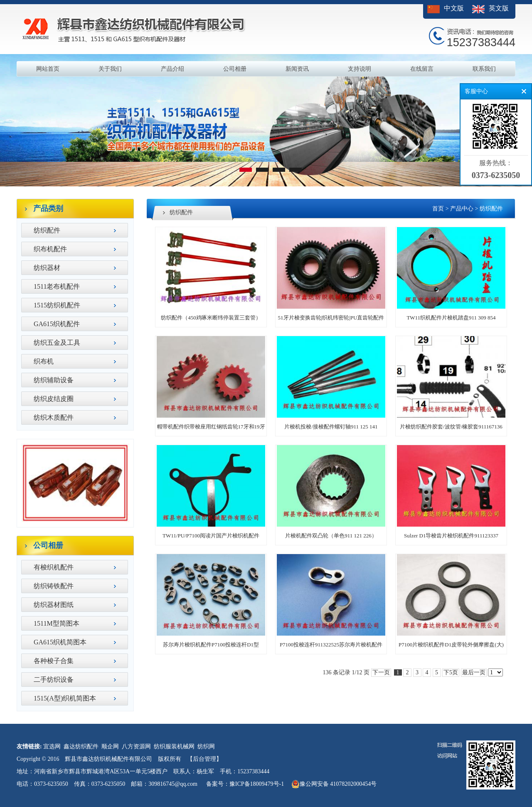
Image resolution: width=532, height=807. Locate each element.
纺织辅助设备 (54, 380)
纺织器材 (47, 268)
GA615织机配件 (57, 324)
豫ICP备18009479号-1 (257, 784)
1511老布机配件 (57, 286)
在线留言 (422, 69)
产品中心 (462, 209)
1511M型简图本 (57, 623)
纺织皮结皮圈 (54, 399)
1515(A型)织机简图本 (65, 698)
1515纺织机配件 (57, 305)
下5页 (451, 672)
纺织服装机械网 (174, 746)
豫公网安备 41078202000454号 (334, 784)
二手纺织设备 (54, 680)
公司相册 (235, 69)
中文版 (454, 8)
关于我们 (110, 69)
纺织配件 (47, 230)
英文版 (499, 8)
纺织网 (206, 746)
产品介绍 (172, 69)
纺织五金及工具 (57, 343)
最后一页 (474, 672)
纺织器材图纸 (54, 605)
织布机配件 (50, 249)
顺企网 (110, 746)
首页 (438, 209)
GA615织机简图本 (60, 642)
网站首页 (48, 69)
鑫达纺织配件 (81, 746)
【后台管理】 (204, 759)
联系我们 (484, 69)
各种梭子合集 (54, 661)
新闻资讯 (297, 69)
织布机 (44, 361)
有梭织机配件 (54, 567)
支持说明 (360, 69)
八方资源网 (136, 746)
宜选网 (52, 746)
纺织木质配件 (54, 417)
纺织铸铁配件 (54, 586)
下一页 (381, 672)
